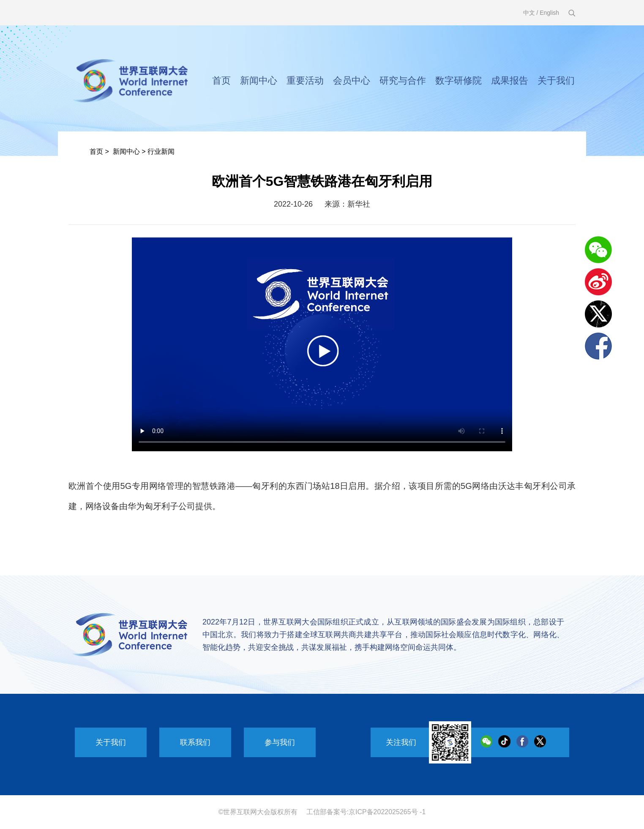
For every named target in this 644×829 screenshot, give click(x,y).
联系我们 (195, 742)
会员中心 (352, 80)
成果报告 (510, 80)
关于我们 (556, 80)
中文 (529, 13)
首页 (221, 80)
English (549, 13)
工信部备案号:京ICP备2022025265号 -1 (366, 812)
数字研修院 (458, 80)
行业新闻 (161, 151)
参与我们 (280, 742)
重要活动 (305, 80)
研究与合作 (403, 80)
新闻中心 (259, 80)
